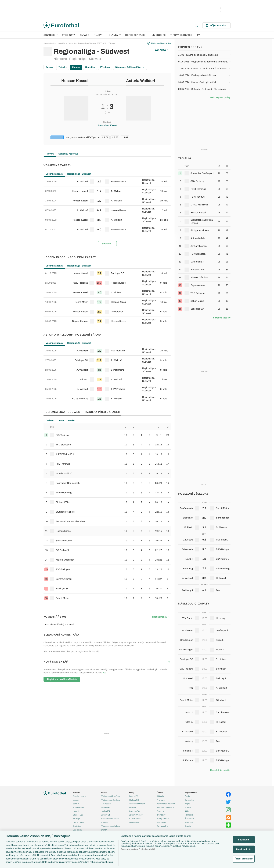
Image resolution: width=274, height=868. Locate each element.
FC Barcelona (135, 818)
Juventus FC (134, 811)
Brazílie (188, 826)
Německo (189, 815)
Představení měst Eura (110, 800)
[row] (107, 182)
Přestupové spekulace (110, 826)
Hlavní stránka (50, 43)
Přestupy (69, 35)
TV (198, 35)
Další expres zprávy (220, 97)
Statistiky (90, 67)
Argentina (189, 822)
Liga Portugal (78, 822)
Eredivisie (77, 826)
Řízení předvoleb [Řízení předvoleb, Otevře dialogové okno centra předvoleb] (244, 859)
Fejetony (160, 811)
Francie (188, 807)
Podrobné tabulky (221, 318)
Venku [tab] (71, 420)
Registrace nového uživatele (62, 679)
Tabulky (63, 67)
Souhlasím (244, 840)
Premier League (80, 796)
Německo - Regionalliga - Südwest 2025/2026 (87, 43)
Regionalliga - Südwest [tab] (79, 174)
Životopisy (161, 815)
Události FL (106, 811)
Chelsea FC (134, 800)
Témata (104, 792)
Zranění (104, 830)
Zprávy (49, 67)
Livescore (159, 35)
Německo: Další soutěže (130, 67)
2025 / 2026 (162, 50)
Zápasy (84, 35)
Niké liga (76, 818)
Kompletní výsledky (220, 770)
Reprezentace (136, 35)
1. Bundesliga (79, 807)
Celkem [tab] (50, 420)
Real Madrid (134, 822)
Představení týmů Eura (110, 796)
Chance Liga (78, 815)
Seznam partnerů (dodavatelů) (138, 849)
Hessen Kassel (75, 81)
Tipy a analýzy (163, 826)
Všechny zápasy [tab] (54, 174)
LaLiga (76, 800)
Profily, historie (163, 818)
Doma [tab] (61, 420)
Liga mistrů (77, 830)
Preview (50, 154)
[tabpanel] (107, 213)
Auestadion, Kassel (107, 125)
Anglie (187, 804)
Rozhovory (161, 822)
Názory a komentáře (165, 807)
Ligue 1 (76, 811)
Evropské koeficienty (110, 818)
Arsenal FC (134, 796)
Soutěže (51, 35)
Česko (188, 796)
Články (160, 792)
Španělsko (189, 818)
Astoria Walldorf (141, 81)
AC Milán (133, 807)
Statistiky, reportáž (68, 154)
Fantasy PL (106, 807)
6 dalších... (107, 244)
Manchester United (137, 804)
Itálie (187, 811)
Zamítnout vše (244, 849)
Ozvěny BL (106, 815)
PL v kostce (106, 804)
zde (104, 673)
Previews (161, 800)
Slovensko (189, 800)
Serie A (76, 804)
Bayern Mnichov (136, 815)
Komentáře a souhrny (166, 804)
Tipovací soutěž (181, 35)
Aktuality (160, 796)
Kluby (99, 35)
